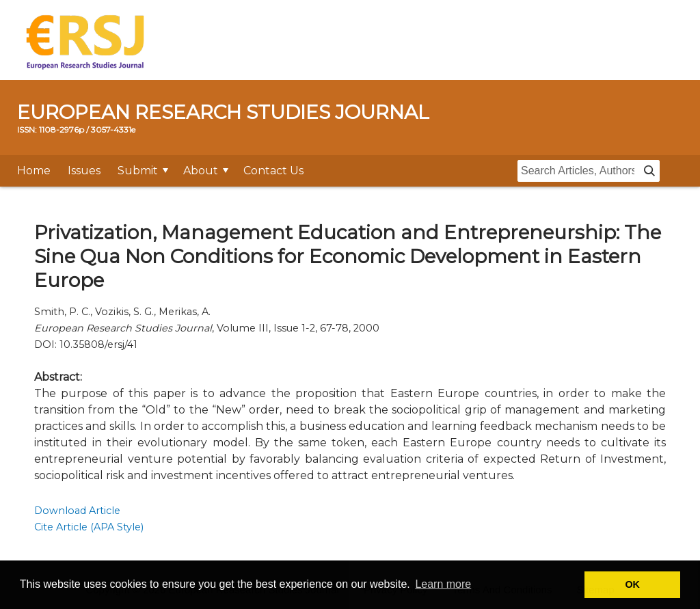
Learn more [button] (443, 584)
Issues (84, 171)
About (201, 171)
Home (34, 171)
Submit (138, 171)
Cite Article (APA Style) (89, 527)
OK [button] (632, 584)
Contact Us (273, 171)
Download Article (77, 511)
